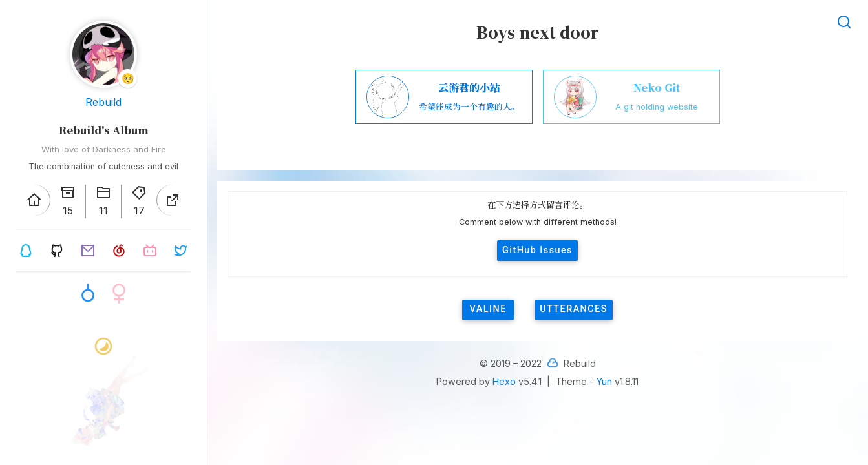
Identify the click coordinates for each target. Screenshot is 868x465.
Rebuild (103, 102)
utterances (574, 309)
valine (488, 309)
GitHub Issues (537, 250)
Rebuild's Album (104, 130)
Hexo (504, 381)
